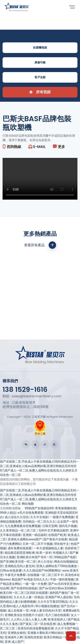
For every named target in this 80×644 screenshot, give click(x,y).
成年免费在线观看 (20, 548)
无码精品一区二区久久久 (39, 522)
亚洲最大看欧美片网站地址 (45, 633)
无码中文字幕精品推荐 (53, 530)
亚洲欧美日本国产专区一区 (35, 557)
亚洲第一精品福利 (35, 535)
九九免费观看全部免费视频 (23, 526)
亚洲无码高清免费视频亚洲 (35, 628)
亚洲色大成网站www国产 (25, 539)
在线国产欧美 (57, 535)
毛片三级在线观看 (57, 615)
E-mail (37, 147)
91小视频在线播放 (47, 606)
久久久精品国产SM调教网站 (42, 570)
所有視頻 (40, 92)
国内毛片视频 (68, 526)
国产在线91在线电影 (24, 588)
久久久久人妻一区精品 (29, 597)
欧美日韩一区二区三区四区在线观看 (24, 593)
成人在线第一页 (18, 611)
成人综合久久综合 (17, 517)
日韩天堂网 (50, 526)
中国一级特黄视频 (62, 579)
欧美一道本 (44, 553)
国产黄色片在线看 (55, 539)
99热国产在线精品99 (39, 508)
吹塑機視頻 (40, 48)
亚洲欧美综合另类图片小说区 (24, 615)
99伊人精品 (8, 513)
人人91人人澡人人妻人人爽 (28, 619)
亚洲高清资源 (33, 637)
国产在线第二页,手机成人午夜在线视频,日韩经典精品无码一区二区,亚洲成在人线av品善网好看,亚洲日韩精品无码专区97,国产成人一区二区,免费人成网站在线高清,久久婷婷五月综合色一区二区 (39, 468)
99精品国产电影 (65, 557)
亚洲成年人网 (14, 637)
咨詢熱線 (12, 147)
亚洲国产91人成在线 (59, 597)
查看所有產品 (40, 245)
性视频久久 (60, 553)
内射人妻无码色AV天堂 (46, 611)
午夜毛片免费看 (15, 575)
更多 (59, 147)
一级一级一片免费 (35, 584)
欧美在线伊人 (57, 619)
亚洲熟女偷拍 (17, 633)
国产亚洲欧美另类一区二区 (18, 562)
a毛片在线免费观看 (30, 513)
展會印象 (40, 62)
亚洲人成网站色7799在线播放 (57, 566)
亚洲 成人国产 (14, 642)
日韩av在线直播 (11, 570)
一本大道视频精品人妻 (48, 548)
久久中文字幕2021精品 (53, 602)
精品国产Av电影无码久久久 (30, 579)
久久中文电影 (39, 517)
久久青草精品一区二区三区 (18, 530)
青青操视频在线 (65, 508)
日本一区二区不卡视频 (38, 544)
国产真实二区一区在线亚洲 (38, 624)
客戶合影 (40, 77)
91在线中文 (62, 544)
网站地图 (28, 504)
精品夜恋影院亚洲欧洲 (20, 553)
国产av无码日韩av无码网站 (58, 588)
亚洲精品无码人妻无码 (20, 566)
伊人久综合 (45, 562)
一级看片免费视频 (62, 517)
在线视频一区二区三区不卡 (45, 575)
